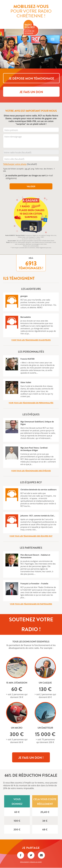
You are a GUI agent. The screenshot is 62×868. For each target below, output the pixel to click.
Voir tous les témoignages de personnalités (31, 403)
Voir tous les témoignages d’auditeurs (31, 340)
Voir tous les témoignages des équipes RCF (31, 536)
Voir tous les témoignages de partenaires (31, 604)
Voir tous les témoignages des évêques (31, 471)
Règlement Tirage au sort (31, 862)
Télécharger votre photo (15, 164)
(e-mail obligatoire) (29, 177)
